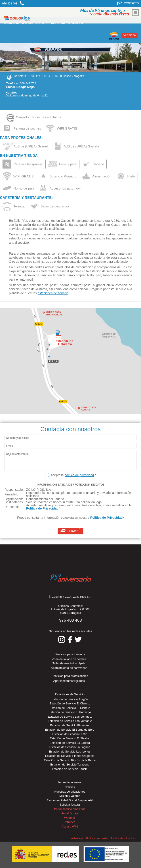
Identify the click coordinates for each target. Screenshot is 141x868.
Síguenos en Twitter (78, 640)
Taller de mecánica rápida (69, 663)
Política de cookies (97, 838)
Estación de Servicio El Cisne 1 (70, 703)
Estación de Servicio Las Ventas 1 (70, 717)
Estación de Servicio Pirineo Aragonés (70, 756)
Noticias (70, 787)
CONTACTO (131, 3)
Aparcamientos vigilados (69, 681)
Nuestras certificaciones (70, 792)
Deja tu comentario (17, 454)
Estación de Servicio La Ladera (70, 743)
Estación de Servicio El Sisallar (70, 738)
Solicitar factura (70, 805)
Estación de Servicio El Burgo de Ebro (70, 730)
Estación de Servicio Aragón (70, 699)
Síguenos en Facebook (70, 640)
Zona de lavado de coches (69, 659)
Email (9, 446)
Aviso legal (78, 838)
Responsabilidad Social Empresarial (70, 800)
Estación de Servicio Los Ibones (70, 752)
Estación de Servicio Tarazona (70, 765)
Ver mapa (130, 35)
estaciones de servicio (53, 293)
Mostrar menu (135, 13)
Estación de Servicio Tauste (70, 769)
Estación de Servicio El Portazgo (70, 712)
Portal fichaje (70, 813)
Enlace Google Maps (20, 87)
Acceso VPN (70, 826)
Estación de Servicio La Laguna (70, 747)
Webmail (70, 818)
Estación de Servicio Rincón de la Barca (70, 760)
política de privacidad (79, 475)
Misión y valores (70, 796)
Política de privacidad (123, 838)
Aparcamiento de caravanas (69, 668)
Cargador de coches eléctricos (39, 117)
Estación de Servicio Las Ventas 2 (70, 721)
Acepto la (73, 475)
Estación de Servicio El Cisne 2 (70, 708)
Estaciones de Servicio (70, 694)
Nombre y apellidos (18, 438)
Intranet (70, 822)
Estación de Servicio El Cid (70, 734)
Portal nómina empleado (70, 809)
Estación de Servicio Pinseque (70, 725)
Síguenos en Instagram (62, 640)
